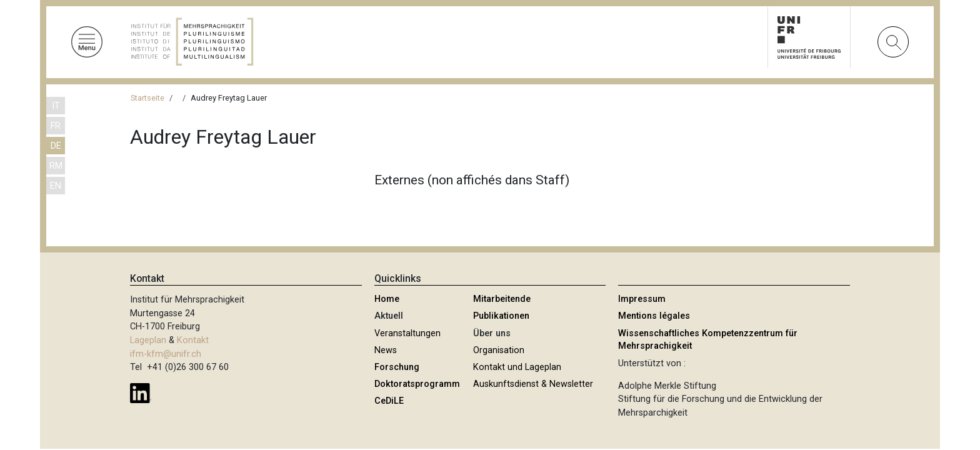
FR (56, 126)
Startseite (147, 98)
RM (56, 166)
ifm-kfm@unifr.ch (166, 354)
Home (387, 299)
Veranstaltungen (407, 333)
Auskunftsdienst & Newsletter (533, 384)
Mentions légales (654, 316)
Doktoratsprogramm (417, 384)
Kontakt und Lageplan (517, 367)
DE (56, 146)
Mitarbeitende (502, 299)
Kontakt (193, 340)
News (386, 350)
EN (56, 186)
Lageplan (148, 340)
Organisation (499, 350)
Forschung (397, 367)
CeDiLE (389, 401)
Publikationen (501, 316)
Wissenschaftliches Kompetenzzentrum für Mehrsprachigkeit (708, 340)
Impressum (642, 299)
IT (56, 106)
